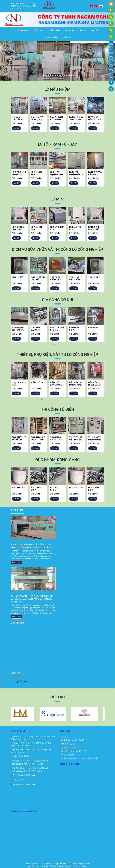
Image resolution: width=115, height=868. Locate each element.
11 (67, 75)
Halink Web (82, 866)
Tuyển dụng (51, 38)
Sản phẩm (55, 31)
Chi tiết (16, 128)
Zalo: (14, 780)
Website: (15, 784)
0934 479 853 (25, 756)
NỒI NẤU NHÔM (67, 755)
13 (72, 75)
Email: (14, 775)
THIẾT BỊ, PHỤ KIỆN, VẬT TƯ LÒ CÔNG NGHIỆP (80, 758)
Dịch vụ (70, 31)
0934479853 (22, 780)
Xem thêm (16, 565)
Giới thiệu (39, 31)
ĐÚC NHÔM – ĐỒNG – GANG (73, 740)
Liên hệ (67, 38)
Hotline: (15, 756)
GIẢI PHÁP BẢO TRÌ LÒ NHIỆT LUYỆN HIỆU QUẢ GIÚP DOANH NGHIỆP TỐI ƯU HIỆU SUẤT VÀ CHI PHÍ (32, 547)
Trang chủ (23, 31)
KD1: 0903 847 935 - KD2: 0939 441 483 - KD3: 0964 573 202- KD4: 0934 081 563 (30, 762)
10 (65, 75)
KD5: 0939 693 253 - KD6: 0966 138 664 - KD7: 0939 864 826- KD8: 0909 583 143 (29, 770)
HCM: (14, 761)
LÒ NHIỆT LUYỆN (68, 748)
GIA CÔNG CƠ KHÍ (68, 744)
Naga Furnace (21, 681)
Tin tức (94, 31)
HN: (13, 768)
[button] (43, 134)
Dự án (82, 31)
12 (69, 75)
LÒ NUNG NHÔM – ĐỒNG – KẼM (74, 751)
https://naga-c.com (28, 784)
